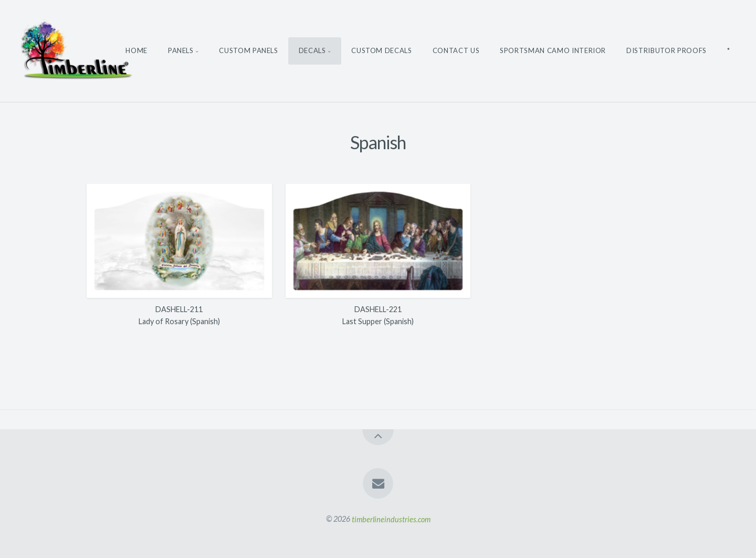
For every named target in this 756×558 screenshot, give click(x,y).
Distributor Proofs (666, 50)
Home (136, 50)
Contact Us (456, 50)
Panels (181, 50)
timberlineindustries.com (391, 519)
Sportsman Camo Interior (553, 50)
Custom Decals (381, 50)
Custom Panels (248, 50)
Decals (312, 50)
